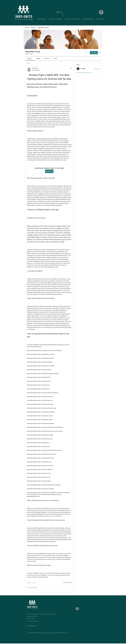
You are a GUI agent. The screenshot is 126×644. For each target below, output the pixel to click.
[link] (30, 58)
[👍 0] (29, 583)
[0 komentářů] (67, 583)
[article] (49, 329)
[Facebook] (101, 12)
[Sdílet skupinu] (100, 53)
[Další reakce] (34, 583)
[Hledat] (86, 53)
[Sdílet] (71, 68)
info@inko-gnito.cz (34, 621)
